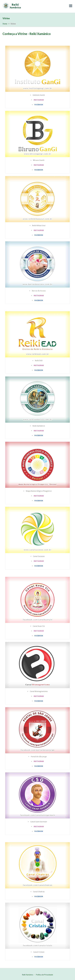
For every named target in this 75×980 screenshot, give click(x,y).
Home (5, 24)
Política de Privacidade (44, 975)
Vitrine (6, 18)
